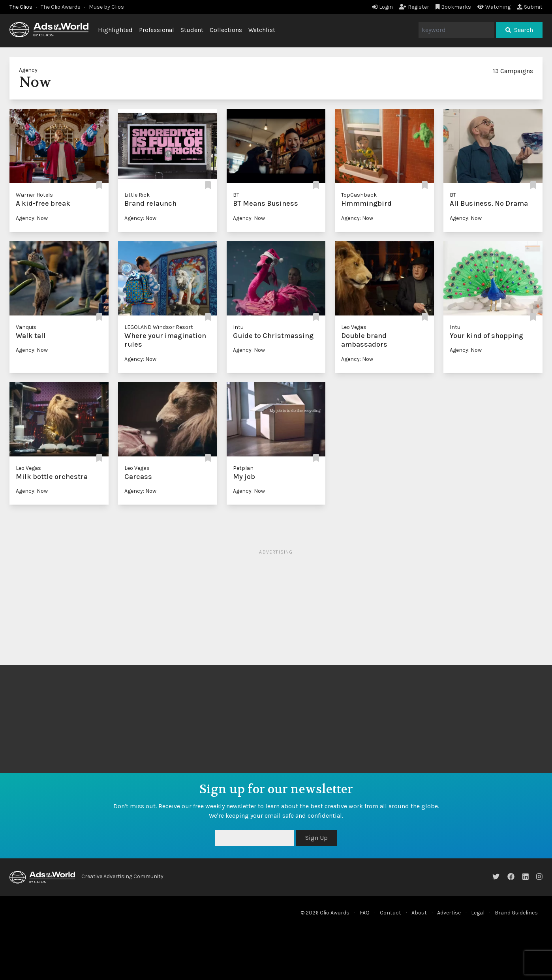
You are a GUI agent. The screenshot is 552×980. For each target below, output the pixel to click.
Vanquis (26, 327)
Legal (478, 913)
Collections (226, 30)
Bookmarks (453, 7)
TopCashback (359, 195)
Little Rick (137, 195)
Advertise (449, 913)
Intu (238, 327)
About (419, 913)
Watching (494, 7)
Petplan (243, 468)
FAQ (365, 913)
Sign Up (316, 838)
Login (382, 7)
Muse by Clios (106, 7)
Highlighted (115, 30)
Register (414, 7)
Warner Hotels (34, 195)
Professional (157, 30)
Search (519, 30)
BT (236, 195)
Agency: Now (32, 218)
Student (192, 30)
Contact (391, 913)
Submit (530, 7)
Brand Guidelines (516, 913)
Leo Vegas (354, 327)
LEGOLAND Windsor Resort (159, 327)
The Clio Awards (61, 7)
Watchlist (262, 30)
